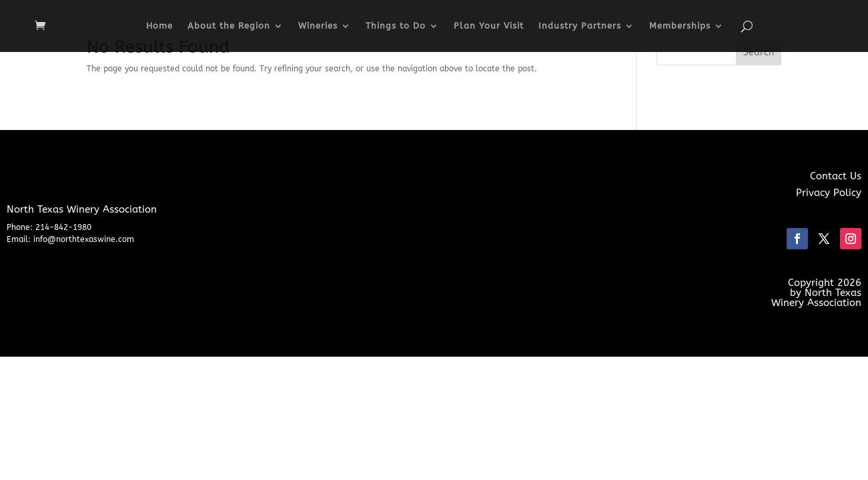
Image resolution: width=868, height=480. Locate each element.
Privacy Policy (829, 193)
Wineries (318, 26)
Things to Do (396, 26)
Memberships (680, 26)
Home (159, 26)
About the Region (229, 26)
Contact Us (836, 176)
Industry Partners (580, 26)
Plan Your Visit (489, 26)
